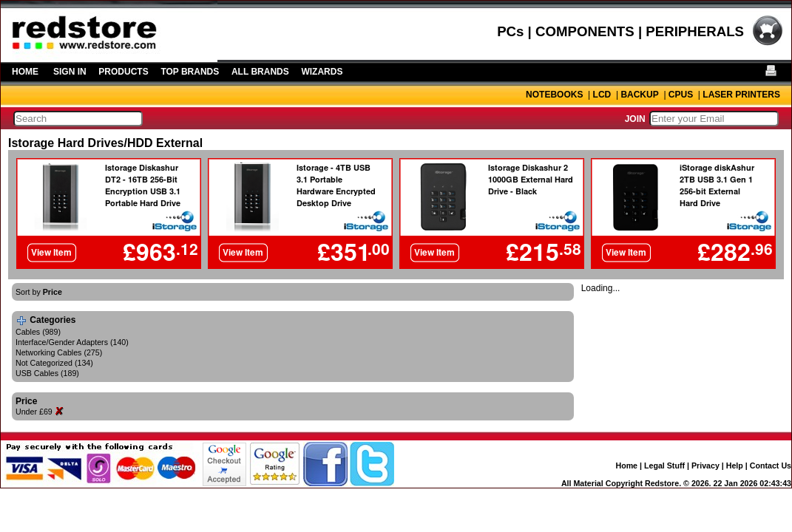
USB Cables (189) (47, 373)
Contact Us (771, 465)
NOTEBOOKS (554, 95)
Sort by (39, 292)
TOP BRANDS (190, 72)
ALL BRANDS (260, 72)
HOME (25, 72)
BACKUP (639, 95)
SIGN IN (70, 72)
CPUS (681, 95)
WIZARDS (322, 72)
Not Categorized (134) (54, 363)
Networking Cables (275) (59, 352)
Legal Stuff (664, 465)
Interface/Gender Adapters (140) (72, 342)
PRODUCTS (123, 72)
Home (626, 465)
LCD (602, 95)
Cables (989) (38, 332)
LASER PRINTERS (741, 95)
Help (735, 465)
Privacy (705, 465)
